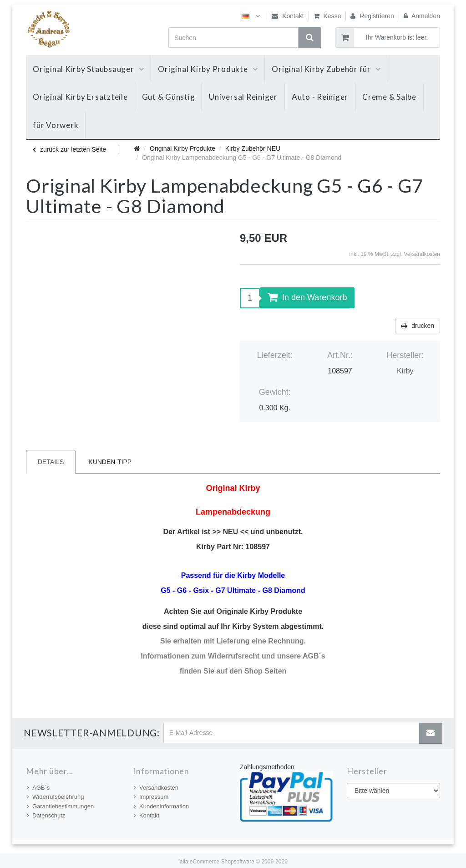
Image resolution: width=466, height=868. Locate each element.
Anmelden (422, 16)
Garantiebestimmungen (60, 806)
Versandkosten (422, 254)
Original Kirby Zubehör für (326, 69)
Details (51, 462)
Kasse (327, 16)
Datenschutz (46, 815)
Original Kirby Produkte (208, 69)
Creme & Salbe (389, 97)
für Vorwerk (56, 125)
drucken (418, 326)
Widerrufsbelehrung (55, 797)
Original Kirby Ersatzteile (80, 97)
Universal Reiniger (243, 97)
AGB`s (38, 788)
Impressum (151, 797)
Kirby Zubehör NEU (253, 148)
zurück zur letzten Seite (69, 149)
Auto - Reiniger (320, 97)
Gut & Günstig (169, 97)
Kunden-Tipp (110, 462)
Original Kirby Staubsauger (88, 69)
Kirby (405, 371)
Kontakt (288, 16)
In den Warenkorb (307, 297)
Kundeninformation (161, 806)
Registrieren (372, 16)
